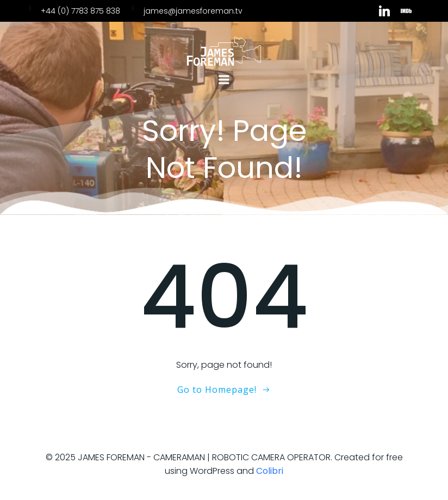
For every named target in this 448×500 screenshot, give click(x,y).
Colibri (270, 471)
